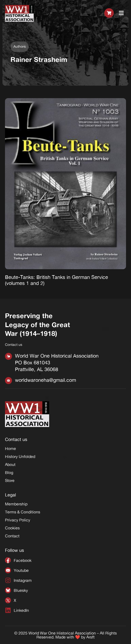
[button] (121, 13)
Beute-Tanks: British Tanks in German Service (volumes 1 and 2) (57, 280)
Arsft (90, 637)
